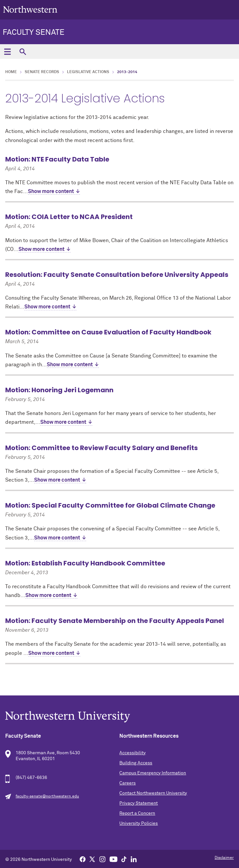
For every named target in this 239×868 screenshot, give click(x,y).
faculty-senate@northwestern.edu (47, 797)
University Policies (139, 823)
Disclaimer (224, 858)
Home (11, 72)
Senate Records (42, 72)
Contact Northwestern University (153, 793)
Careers (127, 783)
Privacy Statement (139, 803)
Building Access (136, 763)
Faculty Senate (33, 32)
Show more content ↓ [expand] (54, 191)
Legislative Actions (88, 72)
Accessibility (133, 753)
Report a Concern (137, 813)
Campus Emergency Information (153, 773)
